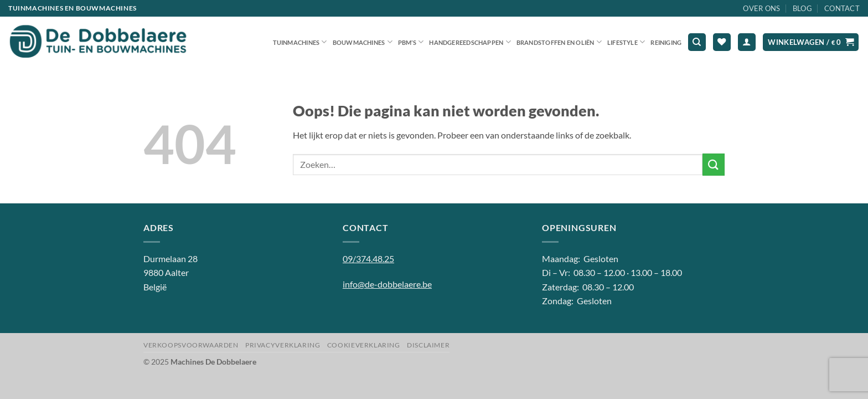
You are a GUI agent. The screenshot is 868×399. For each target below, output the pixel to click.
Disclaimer (428, 345)
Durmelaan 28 (170, 259)
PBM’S (411, 42)
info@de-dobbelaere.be (387, 284)
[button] (747, 42)
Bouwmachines (363, 42)
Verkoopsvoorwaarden (191, 345)
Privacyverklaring (283, 345)
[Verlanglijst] (722, 42)
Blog (802, 8)
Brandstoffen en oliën (559, 42)
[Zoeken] (697, 42)
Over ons (761, 8)
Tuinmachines (300, 42)
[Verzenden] (714, 164)
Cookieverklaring (364, 345)
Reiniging (666, 42)
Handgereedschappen (470, 42)
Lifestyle (626, 42)
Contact (842, 8)
